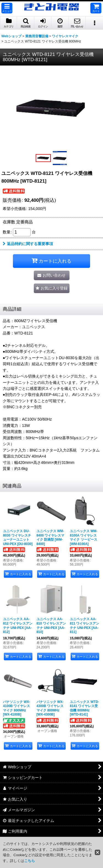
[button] (7, 8)
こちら (30, 861)
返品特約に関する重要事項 (28, 244)
